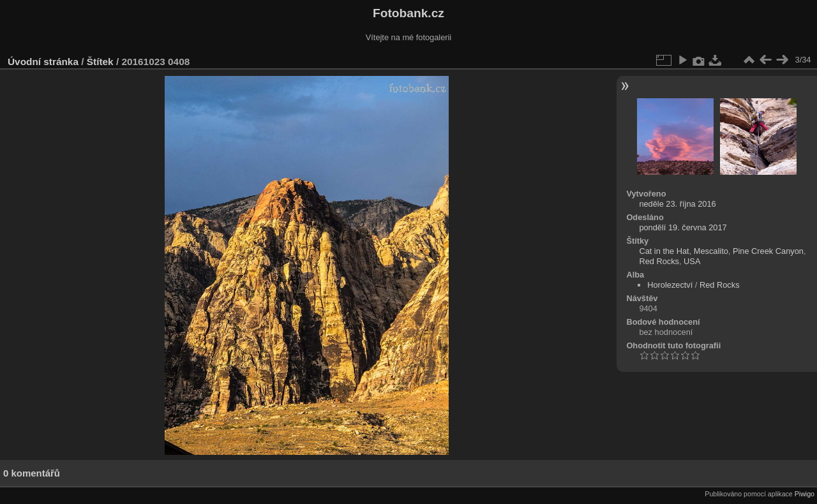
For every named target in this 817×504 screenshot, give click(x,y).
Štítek (100, 62)
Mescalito (711, 251)
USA (692, 261)
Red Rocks (659, 261)
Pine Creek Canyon (768, 251)
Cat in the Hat (664, 251)
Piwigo (805, 494)
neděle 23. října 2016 (677, 204)
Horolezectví (670, 285)
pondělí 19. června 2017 (683, 227)
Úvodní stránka (43, 62)
